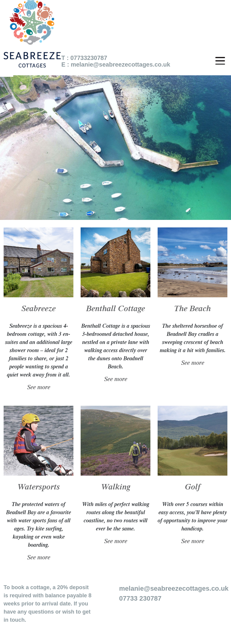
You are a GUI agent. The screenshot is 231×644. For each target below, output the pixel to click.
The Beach (192, 310)
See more (39, 388)
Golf (193, 488)
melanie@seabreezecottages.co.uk (120, 64)
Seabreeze (38, 310)
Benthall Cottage (115, 310)
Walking (116, 488)
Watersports (39, 488)
